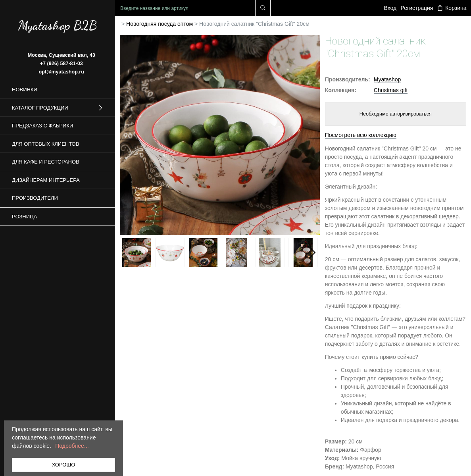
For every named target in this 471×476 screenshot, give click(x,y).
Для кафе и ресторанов (46, 162)
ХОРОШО (64, 465)
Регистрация (417, 8)
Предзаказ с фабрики (42, 126)
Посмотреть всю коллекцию (361, 135)
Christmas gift (391, 90)
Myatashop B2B (58, 25)
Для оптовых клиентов (45, 144)
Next (312, 252)
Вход (390, 8)
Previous (128, 252)
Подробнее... (72, 446)
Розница (24, 217)
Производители (35, 198)
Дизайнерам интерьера (46, 180)
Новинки (25, 90)
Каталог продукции (58, 108)
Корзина (452, 8)
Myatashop (387, 79)
